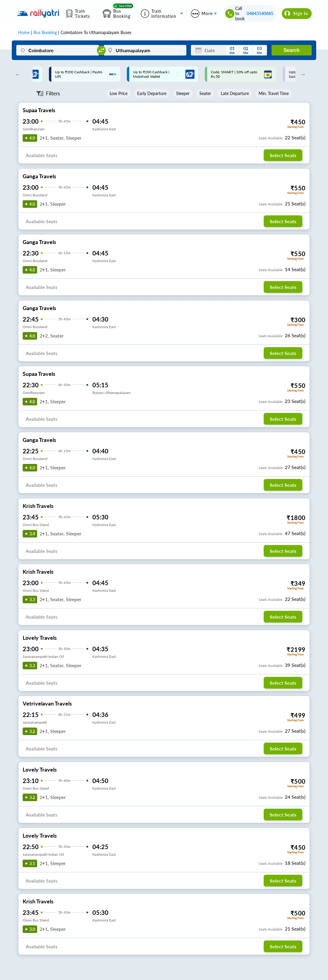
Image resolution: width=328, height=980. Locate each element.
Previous (16, 74)
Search (292, 50)
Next (301, 74)
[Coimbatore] (58, 50)
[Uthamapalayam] (145, 50)
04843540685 (260, 13)
